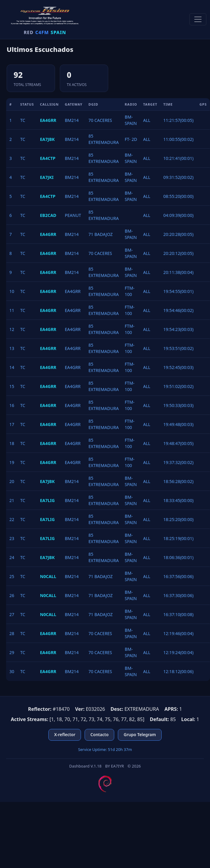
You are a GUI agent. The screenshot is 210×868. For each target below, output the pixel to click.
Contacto (99, 734)
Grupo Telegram (140, 734)
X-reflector (65, 734)
